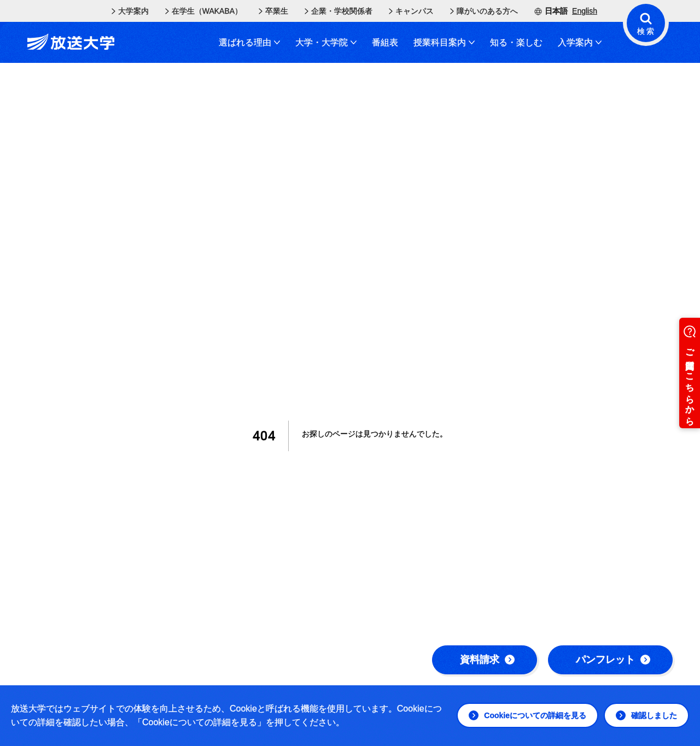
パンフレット (613, 660)
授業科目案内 (444, 42)
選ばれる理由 (249, 42)
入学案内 (580, 42)
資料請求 (487, 660)
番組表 (385, 42)
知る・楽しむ (516, 42)
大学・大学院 (326, 42)
